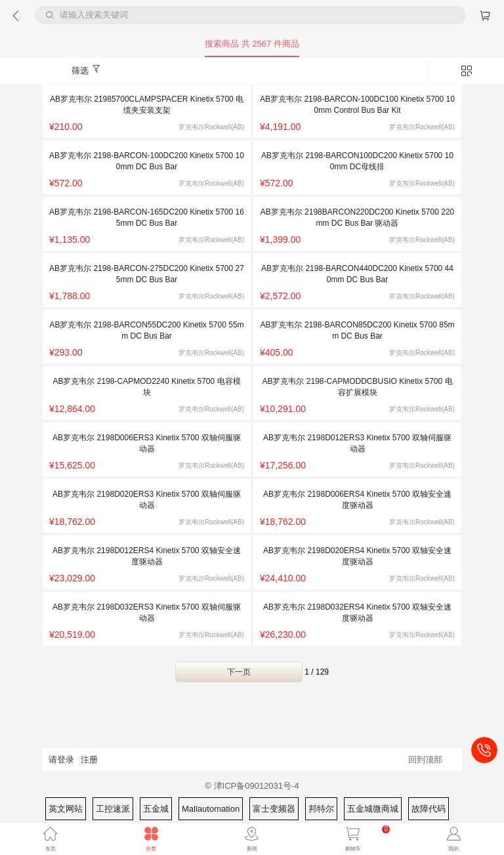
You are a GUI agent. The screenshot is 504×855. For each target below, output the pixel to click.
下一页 (239, 672)
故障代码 (429, 809)
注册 (89, 760)
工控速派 (113, 809)
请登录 (61, 760)
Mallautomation (211, 809)
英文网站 (66, 809)
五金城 (156, 809)
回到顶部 (425, 760)
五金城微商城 (373, 809)
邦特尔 (321, 809)
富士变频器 (274, 809)
